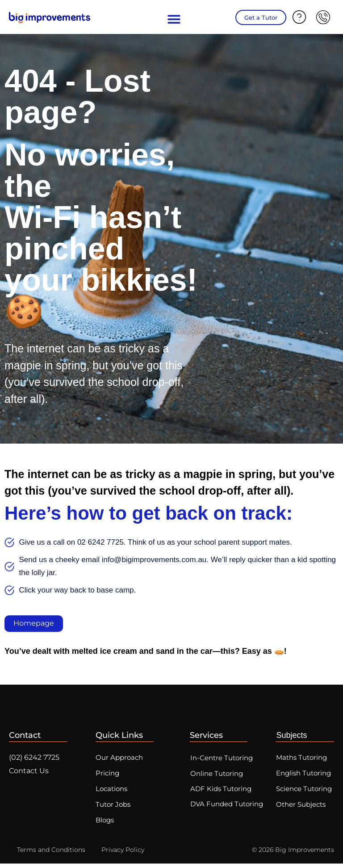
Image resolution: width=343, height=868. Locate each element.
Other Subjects (301, 808)
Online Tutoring (218, 775)
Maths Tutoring (301, 758)
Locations (111, 791)
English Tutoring (303, 775)
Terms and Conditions (51, 854)
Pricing (107, 775)
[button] (174, 19)
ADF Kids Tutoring (222, 791)
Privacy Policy (123, 854)
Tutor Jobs (113, 808)
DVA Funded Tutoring (228, 807)
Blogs (105, 824)
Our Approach (119, 758)
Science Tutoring (304, 791)
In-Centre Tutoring (223, 759)
